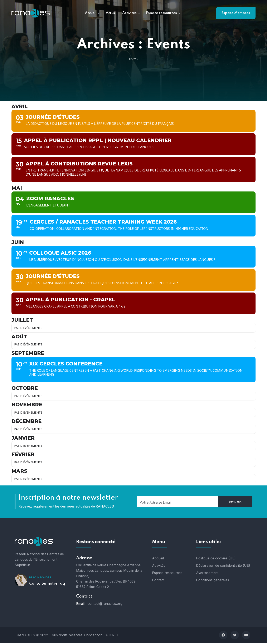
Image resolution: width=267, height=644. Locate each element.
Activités (159, 566)
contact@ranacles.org (105, 605)
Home (133, 59)
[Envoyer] (235, 503)
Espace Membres (236, 13)
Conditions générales (213, 581)
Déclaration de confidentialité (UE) (223, 566)
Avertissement (207, 574)
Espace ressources (167, 574)
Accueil (158, 559)
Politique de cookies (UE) (216, 559)
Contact (158, 581)
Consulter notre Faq (47, 585)
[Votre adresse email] (177, 503)
